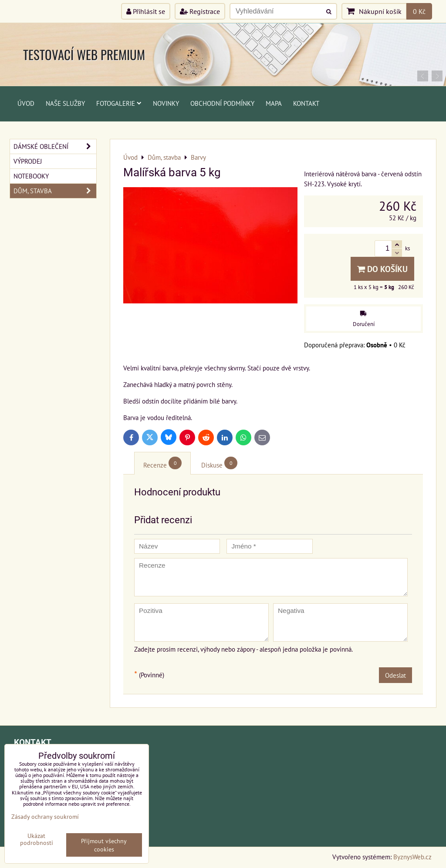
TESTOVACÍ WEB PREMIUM (84, 54)
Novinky (166, 103)
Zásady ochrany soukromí (45, 816)
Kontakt (306, 103)
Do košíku (382, 269)
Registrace (200, 11)
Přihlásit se (146, 11)
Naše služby (65, 103)
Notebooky (31, 176)
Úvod (26, 103)
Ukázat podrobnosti (37, 839)
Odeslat (395, 675)
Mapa (274, 103)
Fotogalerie (119, 103)
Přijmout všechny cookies (104, 845)
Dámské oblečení (55, 146)
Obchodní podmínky (222, 103)
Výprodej (28, 161)
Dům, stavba (55, 191)
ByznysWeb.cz (412, 857)
